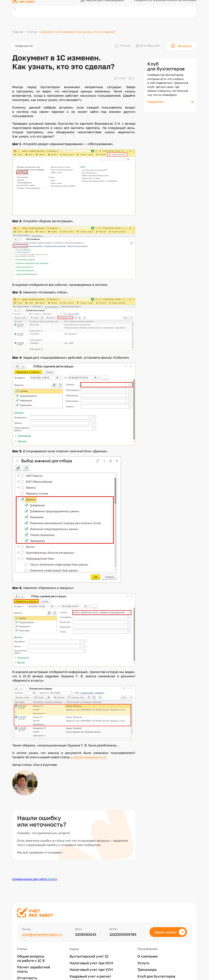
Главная (18, 32)
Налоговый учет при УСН (91, 970)
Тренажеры (147, 970)
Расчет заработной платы (34, 969)
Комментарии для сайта (35, 879)
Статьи (32, 32)
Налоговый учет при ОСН (91, 963)
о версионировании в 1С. (89, 757)
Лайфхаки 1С (24, 46)
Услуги (143, 963)
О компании (147, 956)
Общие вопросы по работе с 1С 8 (31, 958)
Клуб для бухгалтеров (156, 976)
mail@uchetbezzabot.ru (42, 935)
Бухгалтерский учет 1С (89, 956)
